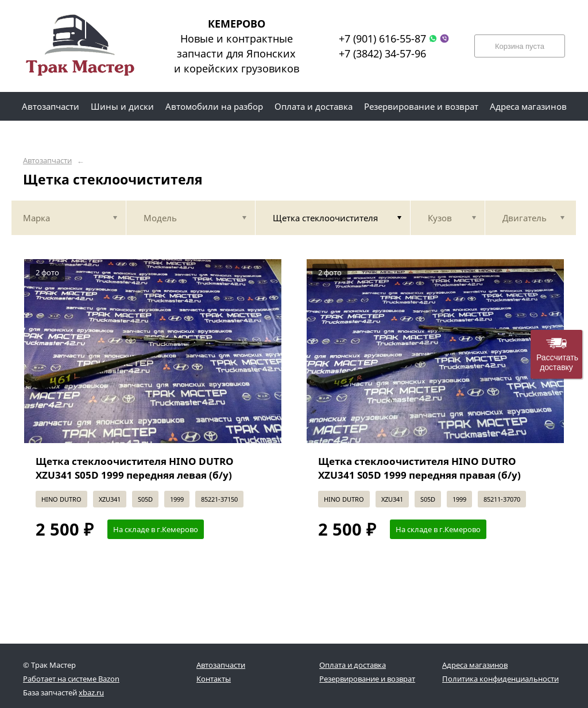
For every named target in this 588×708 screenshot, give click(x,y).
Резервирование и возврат (367, 679)
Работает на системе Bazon (71, 679)
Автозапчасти (47, 161)
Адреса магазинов (475, 665)
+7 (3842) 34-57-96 (382, 53)
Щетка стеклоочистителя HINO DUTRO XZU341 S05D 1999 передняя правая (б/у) (419, 468)
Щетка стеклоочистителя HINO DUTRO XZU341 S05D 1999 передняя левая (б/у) (135, 468)
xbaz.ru (91, 692)
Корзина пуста (520, 46)
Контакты (214, 679)
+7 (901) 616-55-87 (382, 39)
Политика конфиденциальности (500, 679)
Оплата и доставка (353, 665)
